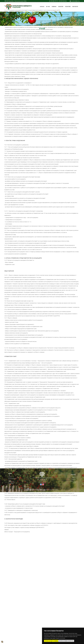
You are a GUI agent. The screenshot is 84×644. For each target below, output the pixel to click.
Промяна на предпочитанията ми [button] (66, 641)
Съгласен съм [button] (48, 641)
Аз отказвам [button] (55, 641)
